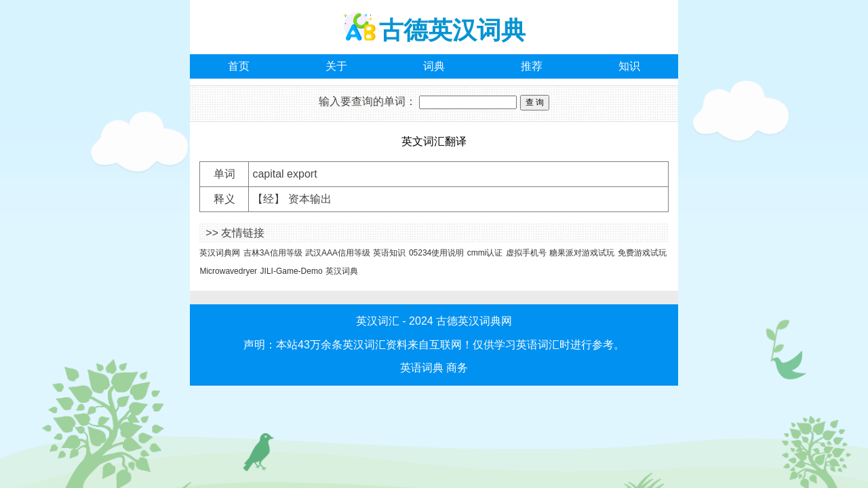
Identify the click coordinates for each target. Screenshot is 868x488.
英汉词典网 (220, 253)
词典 (434, 66)
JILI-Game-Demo (292, 271)
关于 (336, 66)
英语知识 (389, 253)
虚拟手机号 (526, 253)
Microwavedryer (228, 271)
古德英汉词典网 (474, 321)
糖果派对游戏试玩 (582, 253)
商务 (457, 368)
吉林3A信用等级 (273, 253)
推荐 (532, 66)
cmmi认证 (485, 253)
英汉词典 (342, 271)
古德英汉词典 (452, 30)
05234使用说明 (436, 253)
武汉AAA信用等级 (338, 253)
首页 (239, 66)
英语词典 (422, 368)
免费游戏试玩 (642, 253)
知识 (629, 66)
